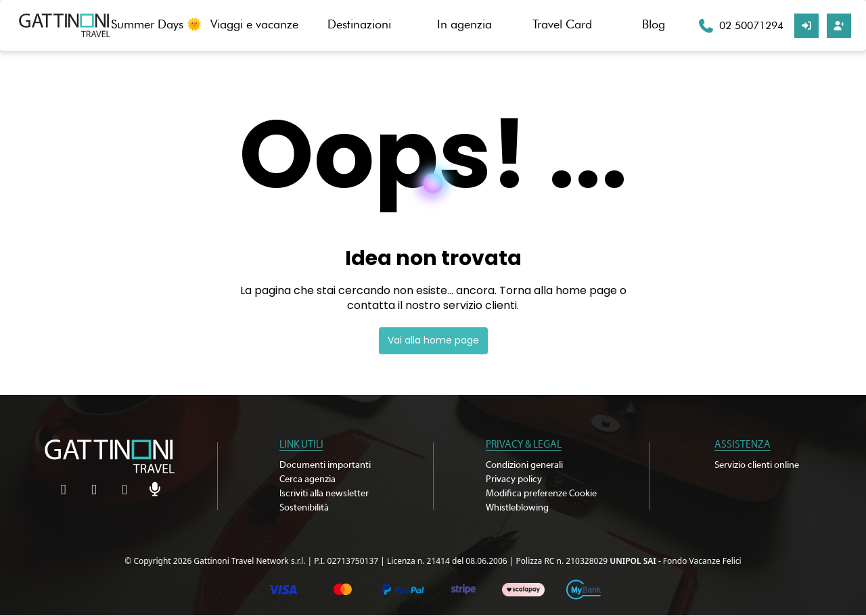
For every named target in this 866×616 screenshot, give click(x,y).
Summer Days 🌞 (156, 24)
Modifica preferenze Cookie (541, 494)
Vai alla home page (433, 340)
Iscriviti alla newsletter (324, 494)
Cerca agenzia (307, 479)
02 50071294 (751, 25)
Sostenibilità (304, 508)
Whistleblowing (517, 508)
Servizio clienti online (757, 465)
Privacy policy (514, 479)
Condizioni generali (524, 465)
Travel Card (562, 24)
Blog (654, 24)
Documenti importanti (325, 465)
